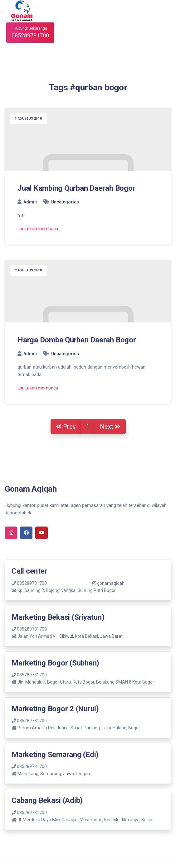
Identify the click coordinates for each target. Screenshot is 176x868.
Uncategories (65, 202)
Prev (66, 427)
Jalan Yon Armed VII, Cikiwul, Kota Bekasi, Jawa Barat (70, 636)
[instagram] (11, 533)
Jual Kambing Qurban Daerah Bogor (76, 188)
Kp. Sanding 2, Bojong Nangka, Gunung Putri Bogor (67, 590)
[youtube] (42, 533)
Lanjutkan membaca (38, 229)
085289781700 (29, 583)
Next (110, 427)
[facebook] (26, 533)
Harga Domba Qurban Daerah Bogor (77, 340)
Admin (30, 202)
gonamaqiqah (108, 583)
